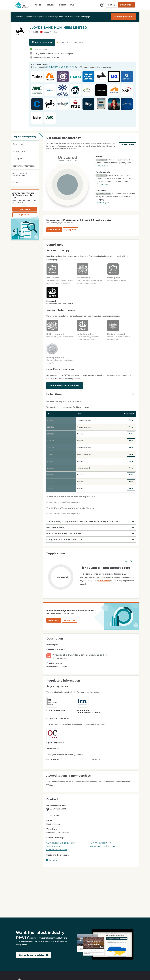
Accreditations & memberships (20, 173)
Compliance (18, 143)
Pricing (63, 5)
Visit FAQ (129, 555)
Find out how (54, 229)
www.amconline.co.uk (57, 844)
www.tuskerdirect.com (101, 837)
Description (18, 158)
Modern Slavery (54, 393)
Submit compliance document (65, 384)
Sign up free (126, 5)
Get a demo (25, 208)
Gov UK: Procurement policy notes (64, 528)
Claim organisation (124, 17)
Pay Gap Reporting (56, 522)
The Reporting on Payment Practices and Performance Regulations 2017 (83, 516)
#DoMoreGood (52, 942)
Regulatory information (23, 165)
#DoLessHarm (38, 942)
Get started (104, 575)
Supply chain (19, 151)
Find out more (127, 144)
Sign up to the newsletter (33, 955)
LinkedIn (52, 854)
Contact (16, 181)
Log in (112, 5)
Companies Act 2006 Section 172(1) (64, 534)
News (71, 5)
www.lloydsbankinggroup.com (61, 837)
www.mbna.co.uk (54, 841)
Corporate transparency (25, 136)
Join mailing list (103, 202)
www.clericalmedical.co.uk (103, 841)
